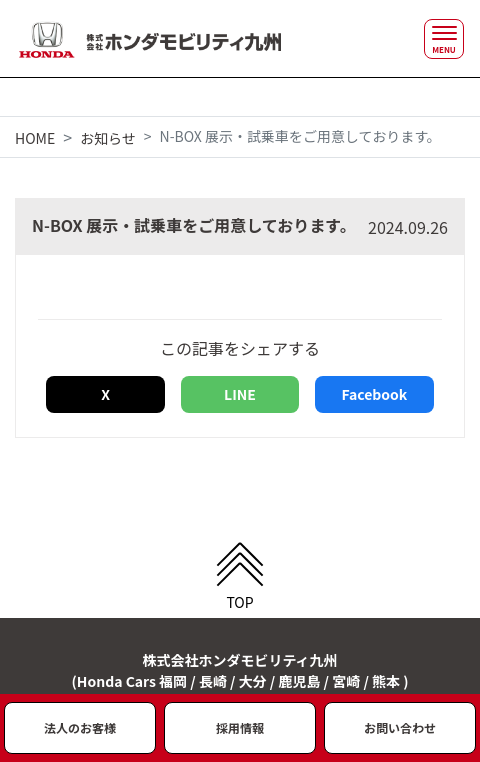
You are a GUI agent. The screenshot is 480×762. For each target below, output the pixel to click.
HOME (35, 138)
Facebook (374, 394)
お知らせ (108, 138)
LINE (240, 394)
